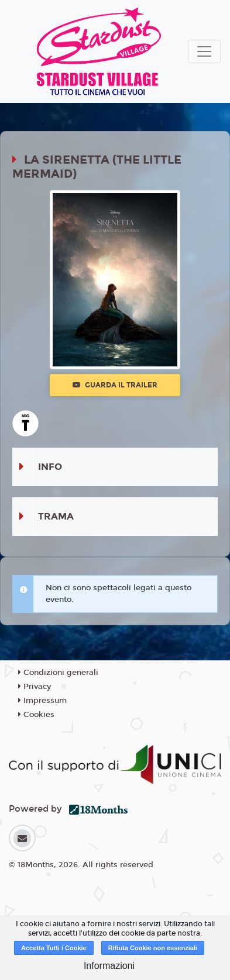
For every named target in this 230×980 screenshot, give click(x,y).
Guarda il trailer (115, 385)
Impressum (42, 701)
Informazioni (109, 966)
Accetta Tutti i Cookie (54, 948)
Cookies (36, 715)
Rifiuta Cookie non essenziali (153, 948)
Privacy (35, 687)
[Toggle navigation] (204, 51)
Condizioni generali (58, 673)
